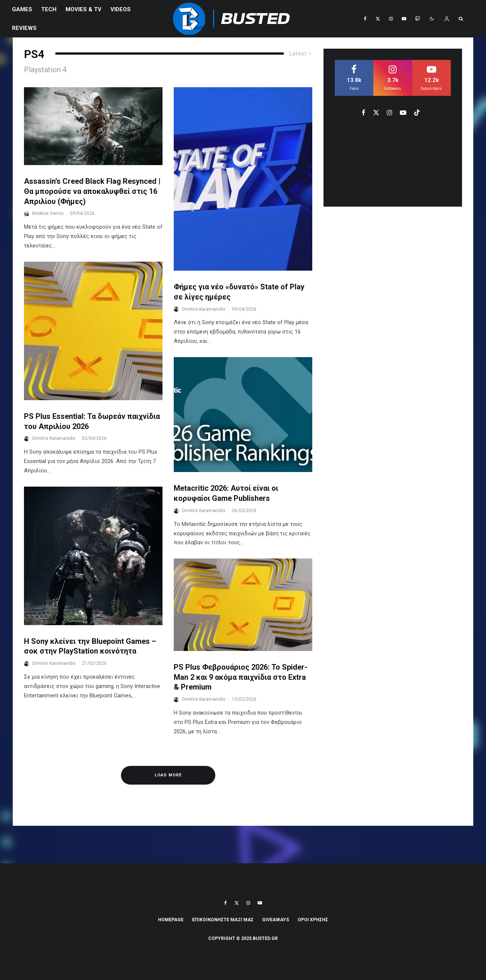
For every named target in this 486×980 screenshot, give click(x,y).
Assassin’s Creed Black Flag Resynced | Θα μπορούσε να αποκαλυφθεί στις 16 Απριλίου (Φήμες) (92, 191)
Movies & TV (83, 9)
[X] (378, 19)
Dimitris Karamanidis (54, 438)
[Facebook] (365, 19)
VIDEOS (121, 9)
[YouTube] (404, 19)
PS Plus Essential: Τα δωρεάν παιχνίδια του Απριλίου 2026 (92, 421)
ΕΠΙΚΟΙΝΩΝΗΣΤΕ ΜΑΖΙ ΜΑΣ (223, 920)
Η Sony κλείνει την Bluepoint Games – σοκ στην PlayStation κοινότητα (90, 646)
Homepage (171, 920)
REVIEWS (24, 28)
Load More (168, 775)
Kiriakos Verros (48, 213)
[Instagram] (391, 19)
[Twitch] (417, 19)
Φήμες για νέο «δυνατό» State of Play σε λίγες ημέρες (239, 292)
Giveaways (276, 920)
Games (22, 9)
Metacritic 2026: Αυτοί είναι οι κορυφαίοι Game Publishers (226, 493)
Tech (49, 9)
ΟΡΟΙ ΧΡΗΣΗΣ (313, 920)
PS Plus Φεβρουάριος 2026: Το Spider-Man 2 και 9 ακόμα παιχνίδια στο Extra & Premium (241, 677)
